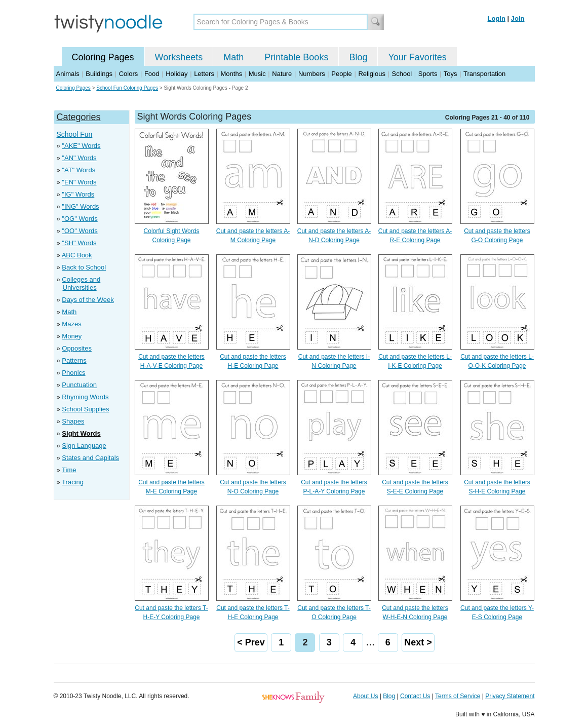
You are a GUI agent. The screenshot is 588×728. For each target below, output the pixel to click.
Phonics (73, 373)
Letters (204, 74)
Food (152, 74)
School (402, 74)
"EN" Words (79, 182)
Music (257, 74)
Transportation (484, 74)
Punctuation (79, 385)
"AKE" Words (81, 146)
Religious (371, 74)
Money (72, 336)
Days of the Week (88, 300)
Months (232, 74)
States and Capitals (90, 458)
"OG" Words (80, 219)
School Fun (75, 134)
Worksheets (179, 57)
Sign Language (84, 446)
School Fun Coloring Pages (127, 88)
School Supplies (85, 409)
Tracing (73, 482)
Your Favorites (417, 57)
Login (497, 18)
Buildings (99, 74)
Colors (129, 74)
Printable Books (296, 57)
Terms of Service (458, 696)
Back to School (84, 267)
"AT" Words (79, 170)
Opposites (77, 348)
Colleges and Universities (81, 283)
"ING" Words (80, 206)
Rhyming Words (85, 397)
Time (69, 470)
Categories (79, 117)
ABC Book (77, 255)
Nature (282, 74)
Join (518, 18)
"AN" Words (79, 158)
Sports (428, 74)
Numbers (312, 74)
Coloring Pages (103, 57)
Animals (68, 74)
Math (233, 57)
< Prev (251, 642)
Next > (418, 642)
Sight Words (81, 433)
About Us (365, 696)
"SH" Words (79, 243)
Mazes (71, 324)
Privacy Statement (510, 696)
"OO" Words (80, 231)
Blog (358, 57)
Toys (450, 74)
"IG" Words (78, 194)
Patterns (74, 360)
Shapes (73, 421)
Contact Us (415, 696)
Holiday (177, 74)
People (341, 74)
